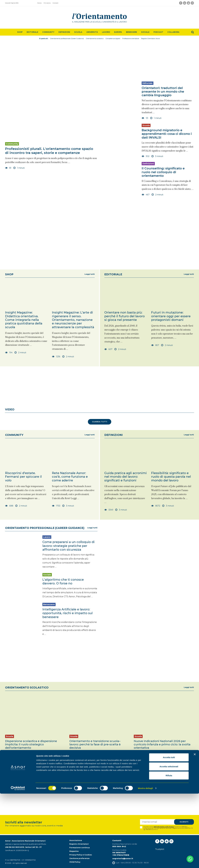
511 (73, 765)
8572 (156, 506)
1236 (56, 357)
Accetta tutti (169, 832)
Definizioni (64, 32)
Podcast (158, 32)
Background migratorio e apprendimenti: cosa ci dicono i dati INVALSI (167, 134)
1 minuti (19, 168)
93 (145, 118)
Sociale (145, 32)
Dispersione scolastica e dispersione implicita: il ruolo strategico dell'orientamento (31, 743)
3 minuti (157, 156)
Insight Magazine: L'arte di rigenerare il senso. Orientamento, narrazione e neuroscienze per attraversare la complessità (73, 320)
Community (48, 32)
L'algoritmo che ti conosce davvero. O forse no (63, 581)
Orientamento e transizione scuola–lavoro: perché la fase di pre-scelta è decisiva (95, 743)
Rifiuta (169, 850)
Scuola (78, 32)
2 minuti (157, 195)
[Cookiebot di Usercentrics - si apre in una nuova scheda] (18, 863)
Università (92, 32)
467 (146, 195)
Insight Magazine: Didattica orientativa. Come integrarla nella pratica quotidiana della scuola (24, 320)
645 (9, 765)
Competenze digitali (113, 38)
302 (146, 156)
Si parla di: (44, 38)
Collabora (173, 32)
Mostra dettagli (145, 863)
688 (9, 506)
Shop (20, 32)
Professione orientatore (131, 38)
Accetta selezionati (169, 841)
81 (8, 168)
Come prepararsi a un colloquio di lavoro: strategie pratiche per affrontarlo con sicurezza (69, 546)
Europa (118, 32)
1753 (56, 506)
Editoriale (32, 32)
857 (155, 345)
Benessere (131, 32)
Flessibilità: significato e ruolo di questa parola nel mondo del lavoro (171, 477)
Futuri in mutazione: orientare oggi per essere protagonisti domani (171, 316)
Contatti (55, 3)
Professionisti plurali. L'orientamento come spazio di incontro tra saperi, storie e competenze (49, 151)
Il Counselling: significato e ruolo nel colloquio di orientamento (163, 172)
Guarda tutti (100, 422)
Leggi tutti (90, 274)
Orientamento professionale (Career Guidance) (67, 38)
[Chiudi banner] (195, 829)
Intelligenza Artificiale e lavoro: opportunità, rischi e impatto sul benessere (68, 612)
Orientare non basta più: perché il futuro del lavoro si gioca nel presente (125, 316)
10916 (139, 765)
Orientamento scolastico (95, 38)
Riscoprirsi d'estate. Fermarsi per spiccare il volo (23, 477)
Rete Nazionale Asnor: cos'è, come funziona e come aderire (70, 477)
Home (39, 3)
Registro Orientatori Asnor (150, 38)
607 (108, 349)
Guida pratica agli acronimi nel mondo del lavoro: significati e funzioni (126, 477)
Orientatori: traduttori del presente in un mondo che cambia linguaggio (163, 92)
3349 (109, 510)
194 (9, 353)
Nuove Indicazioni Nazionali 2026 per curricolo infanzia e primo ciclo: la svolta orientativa (162, 743)
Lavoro (106, 32)
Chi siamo (47, 3)
